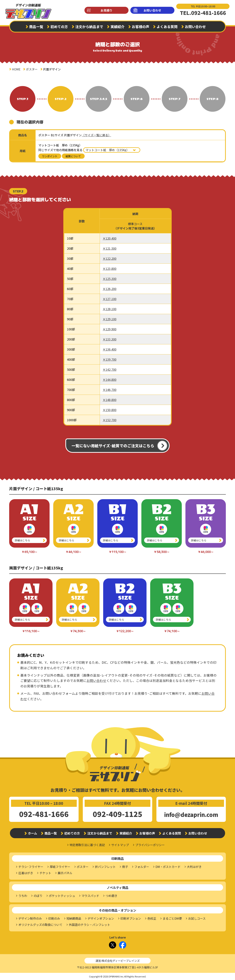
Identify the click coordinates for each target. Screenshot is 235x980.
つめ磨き (111, 896)
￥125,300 (110, 279)
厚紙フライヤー (60, 867)
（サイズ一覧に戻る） (96, 135)
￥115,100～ (118, 552)
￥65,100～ (29, 552)
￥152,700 (110, 420)
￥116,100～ (31, 631)
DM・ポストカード (168, 867)
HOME (16, 69)
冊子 (125, 867)
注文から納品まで (89, 27)
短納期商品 (74, 918)
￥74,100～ (172, 631)
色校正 (152, 918)
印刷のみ (54, 918)
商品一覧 (36, 27)
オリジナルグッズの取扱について (40, 925)
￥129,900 (110, 329)
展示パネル (65, 873)
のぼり (38, 896)
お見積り (106, 10)
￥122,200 (110, 258)
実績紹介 (117, 27)
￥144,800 (110, 380)
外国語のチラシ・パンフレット (90, 925)
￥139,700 (110, 359)
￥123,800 (110, 269)
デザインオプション (101, 918)
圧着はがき (26, 873)
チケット (45, 873)
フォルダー (142, 867)
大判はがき (194, 867)
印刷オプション (131, 918)
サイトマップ (120, 845)
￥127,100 (110, 299)
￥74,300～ (78, 631)
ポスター (32, 69)
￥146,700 (110, 390)
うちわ (23, 896)
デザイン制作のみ (30, 918)
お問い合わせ (152, 10)
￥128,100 (110, 309)
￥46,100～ (74, 552)
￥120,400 (110, 238)
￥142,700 (110, 369)
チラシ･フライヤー (31, 867)
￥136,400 (110, 349)
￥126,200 (110, 289)
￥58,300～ (162, 552)
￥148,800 (110, 400)
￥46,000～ (206, 552)
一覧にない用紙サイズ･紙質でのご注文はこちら (113, 446)
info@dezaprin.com (191, 815)
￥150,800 (110, 410)
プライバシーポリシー (150, 845)
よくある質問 (167, 27)
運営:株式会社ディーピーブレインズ (118, 961)
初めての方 (59, 27)
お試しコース (197, 918)
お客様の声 (141, 27)
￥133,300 (110, 339)
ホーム (32, 833)
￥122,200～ (125, 631)
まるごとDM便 (172, 918)
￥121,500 (110, 248)
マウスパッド (90, 896)
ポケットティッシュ (62, 896)
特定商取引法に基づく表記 (87, 845)
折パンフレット (105, 867)
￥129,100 (110, 319)
